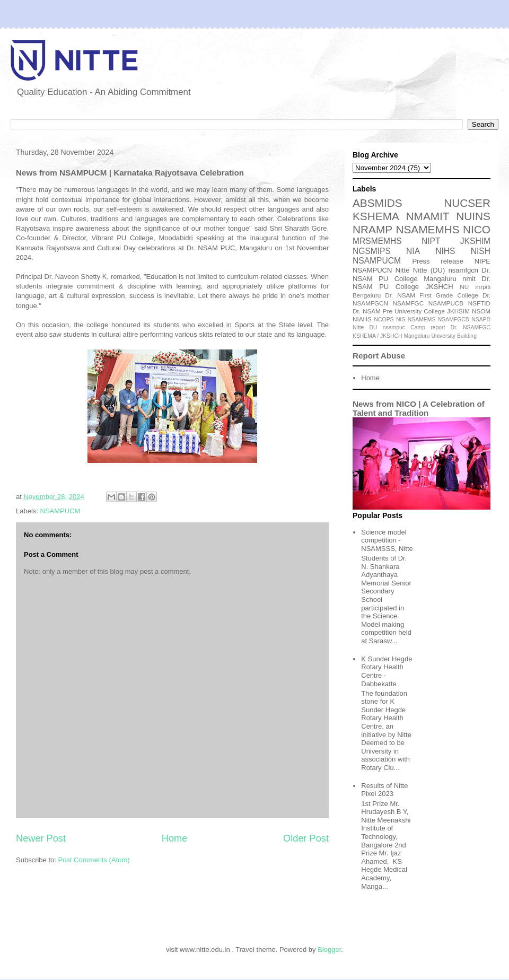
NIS (401, 320)
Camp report (428, 327)
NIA (413, 251)
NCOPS (384, 320)
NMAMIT (428, 216)
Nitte (403, 270)
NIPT (431, 241)
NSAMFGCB (454, 320)
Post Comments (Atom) (94, 860)
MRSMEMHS (377, 241)
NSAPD (481, 320)
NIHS (445, 251)
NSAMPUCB (446, 303)
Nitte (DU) (429, 270)
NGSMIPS (372, 251)
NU (464, 287)
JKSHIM (475, 241)
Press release (438, 261)
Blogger (329, 950)
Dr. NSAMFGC (471, 327)
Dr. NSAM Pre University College (399, 311)
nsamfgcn (463, 270)
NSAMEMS (422, 320)
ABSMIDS (378, 203)
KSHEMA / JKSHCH (378, 336)
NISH (481, 251)
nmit (469, 279)
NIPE (482, 261)
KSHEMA (376, 216)
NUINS (473, 216)
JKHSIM (458, 311)
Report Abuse (379, 356)
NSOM (481, 311)
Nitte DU (365, 327)
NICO (477, 229)
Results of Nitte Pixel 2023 (384, 790)
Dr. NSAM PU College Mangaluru (422, 274)
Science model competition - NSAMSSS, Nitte (387, 540)
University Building (454, 336)
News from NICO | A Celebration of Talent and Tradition (419, 408)
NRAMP (372, 229)
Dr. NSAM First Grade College (432, 295)
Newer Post (41, 838)
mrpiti (483, 287)
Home (175, 838)
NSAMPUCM (60, 511)
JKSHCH (440, 287)
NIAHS (362, 319)
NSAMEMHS (427, 229)
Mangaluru (416, 336)
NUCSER (467, 203)
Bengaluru (367, 295)
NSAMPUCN (372, 270)
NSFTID (479, 303)
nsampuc (394, 327)
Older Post (306, 838)
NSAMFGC (408, 303)
